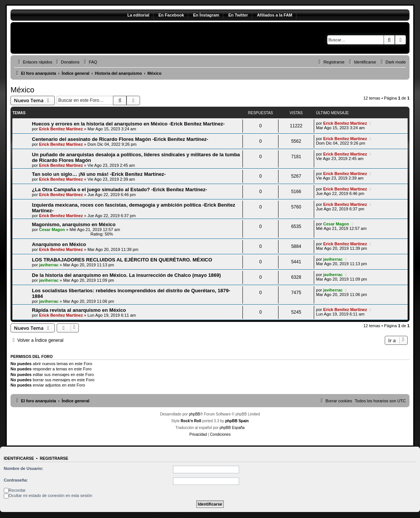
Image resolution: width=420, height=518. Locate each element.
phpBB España (232, 428)
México (22, 90)
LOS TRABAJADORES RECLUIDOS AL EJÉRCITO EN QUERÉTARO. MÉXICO (122, 260)
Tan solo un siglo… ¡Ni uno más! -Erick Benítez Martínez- (99, 174)
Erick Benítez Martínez (61, 129)
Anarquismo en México (59, 244)
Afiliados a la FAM (275, 15)
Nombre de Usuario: (23, 468)
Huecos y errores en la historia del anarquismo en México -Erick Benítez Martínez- (128, 124)
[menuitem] (67, 62)
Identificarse (19, 458)
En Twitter (238, 15)
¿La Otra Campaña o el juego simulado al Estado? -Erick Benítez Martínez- (120, 190)
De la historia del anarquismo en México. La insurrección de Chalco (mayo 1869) (126, 275)
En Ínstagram (206, 15)
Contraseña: (16, 480)
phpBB (194, 414)
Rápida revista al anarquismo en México (79, 310)
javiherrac (49, 265)
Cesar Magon (52, 230)
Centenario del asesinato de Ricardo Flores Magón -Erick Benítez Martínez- (120, 139)
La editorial (138, 15)
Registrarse (54, 458)
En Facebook (171, 15)
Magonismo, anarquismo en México (74, 224)
